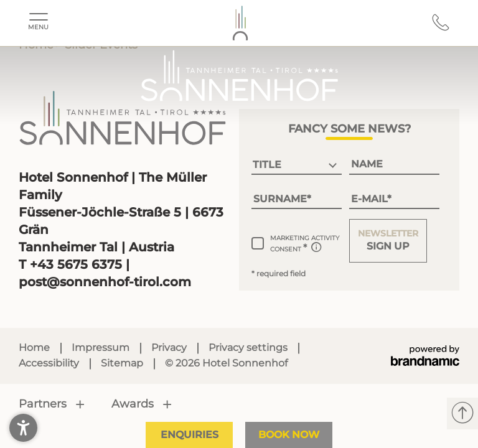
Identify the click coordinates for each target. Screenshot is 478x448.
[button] (388, 241)
